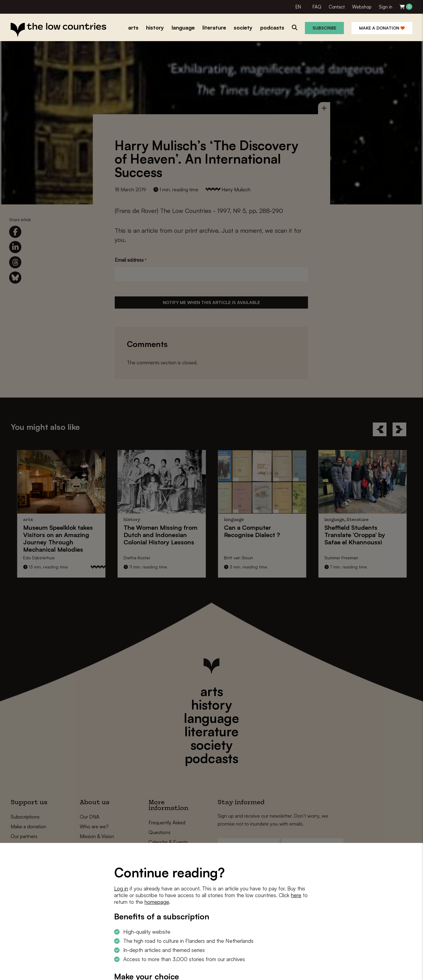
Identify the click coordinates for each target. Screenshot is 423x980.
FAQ (317, 7)
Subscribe (324, 28)
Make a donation (382, 28)
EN (298, 7)
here (296, 895)
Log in (121, 888)
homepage (157, 902)
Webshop (362, 7)
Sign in (386, 7)
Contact (337, 7)
